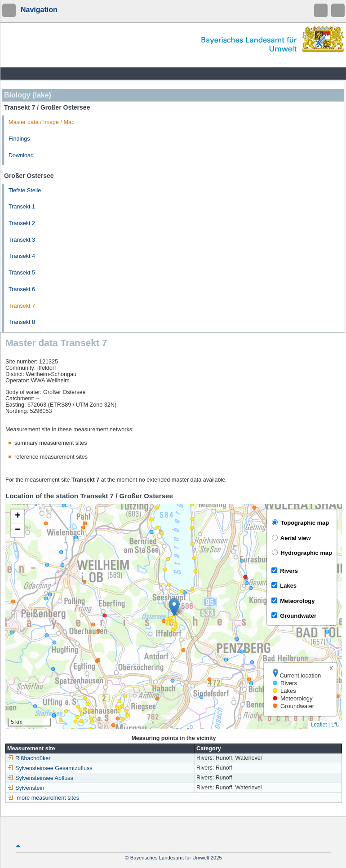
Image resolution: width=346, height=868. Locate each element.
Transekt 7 (22, 306)
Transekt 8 (22, 322)
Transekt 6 (22, 289)
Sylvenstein (26, 788)
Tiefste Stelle (25, 190)
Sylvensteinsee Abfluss (40, 778)
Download (21, 155)
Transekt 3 (22, 240)
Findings (19, 139)
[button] (174, 607)
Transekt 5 (22, 273)
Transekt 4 (22, 256)
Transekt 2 (22, 223)
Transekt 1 (22, 207)
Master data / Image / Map (42, 122)
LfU (335, 725)
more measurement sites (48, 798)
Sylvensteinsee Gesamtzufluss (50, 768)
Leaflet (319, 725)
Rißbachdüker (29, 758)
